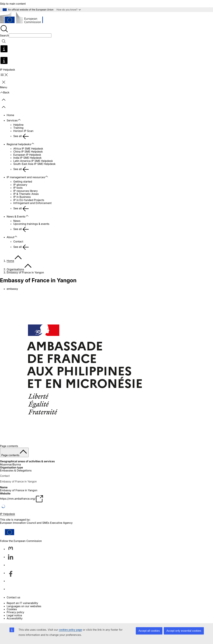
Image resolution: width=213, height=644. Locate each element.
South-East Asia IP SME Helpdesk (34, 164)
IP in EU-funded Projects (29, 200)
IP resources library (26, 191)
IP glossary (20, 185)
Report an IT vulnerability (22, 603)
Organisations (15, 269)
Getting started (23, 182)
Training (18, 128)
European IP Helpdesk (27, 155)
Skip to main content (13, 4)
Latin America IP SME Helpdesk (33, 161)
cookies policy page (70, 630)
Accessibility (15, 618)
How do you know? (69, 10)
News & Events (16, 216)
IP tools (18, 188)
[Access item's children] (21, 120)
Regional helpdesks (19, 144)
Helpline (18, 125)
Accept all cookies (149, 631)
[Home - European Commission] (24, 18)
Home (10, 115)
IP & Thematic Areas (26, 194)
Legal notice (14, 615)
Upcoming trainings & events (31, 224)
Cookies (12, 609)
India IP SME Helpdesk (27, 158)
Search (4, 35)
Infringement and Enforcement (32, 203)
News (17, 221)
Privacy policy (15, 612)
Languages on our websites (24, 606)
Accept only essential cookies (184, 631)
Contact (18, 241)
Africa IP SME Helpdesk (28, 149)
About (10, 237)
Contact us (13, 597)
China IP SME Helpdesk (28, 152)
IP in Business (22, 197)
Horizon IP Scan (23, 131)
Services (12, 120)
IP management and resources (26, 177)
